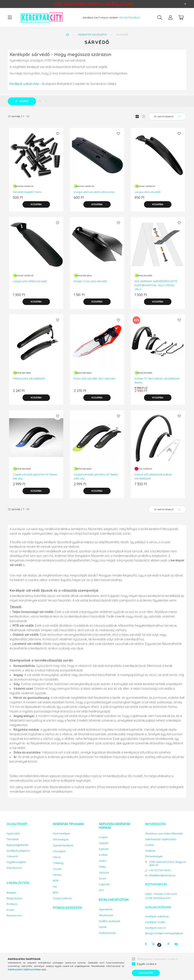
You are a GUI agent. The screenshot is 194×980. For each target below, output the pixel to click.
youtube (176, 944)
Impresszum (14, 868)
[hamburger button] (10, 17)
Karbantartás (107, 933)
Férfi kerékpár (61, 834)
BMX (56, 893)
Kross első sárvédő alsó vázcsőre (95, 378)
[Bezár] (185, 4)
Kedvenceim (14, 915)
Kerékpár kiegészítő (92, 35)
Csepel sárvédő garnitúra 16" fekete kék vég (35, 476)
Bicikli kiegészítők (114, 900)
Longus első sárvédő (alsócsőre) (94, 192)
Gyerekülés (106, 909)
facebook (146, 944)
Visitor (103, 861)
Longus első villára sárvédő (30, 281)
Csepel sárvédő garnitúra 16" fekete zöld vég (96, 476)
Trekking (58, 863)
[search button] (160, 17)
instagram (153, 944)
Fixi (55, 887)
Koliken (103, 855)
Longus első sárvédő (147, 192)
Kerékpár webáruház (24, 84)
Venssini (104, 873)
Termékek (13, 839)
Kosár (10, 910)
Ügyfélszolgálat (16, 862)
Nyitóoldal (13, 834)
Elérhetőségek (154, 856)
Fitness (57, 875)
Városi (57, 857)
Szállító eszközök (110, 921)
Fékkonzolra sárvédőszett (29, 378)
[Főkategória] (67, 35)
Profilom (12, 904)
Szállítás (150, 851)
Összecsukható (63, 898)
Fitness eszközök (67, 908)
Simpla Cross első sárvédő (90, 281)
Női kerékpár (61, 839)
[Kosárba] (36, 204)
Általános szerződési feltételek (164, 834)
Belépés (12, 893)
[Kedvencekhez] (58, 134)
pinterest (169, 944)
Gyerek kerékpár (63, 845)
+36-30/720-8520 (129, 18)
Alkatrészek (106, 915)
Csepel (103, 837)
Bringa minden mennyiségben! (164, 933)
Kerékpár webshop (157, 916)
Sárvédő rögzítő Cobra (27, 192)
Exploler (104, 849)
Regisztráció (14, 898)
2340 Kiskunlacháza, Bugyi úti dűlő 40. (168, 864)
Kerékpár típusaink (68, 824)
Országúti (59, 851)
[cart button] (181, 17)
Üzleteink (12, 856)
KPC (102, 890)
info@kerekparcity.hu (162, 875)
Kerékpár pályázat (18, 851)
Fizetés (149, 845)
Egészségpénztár (17, 845)
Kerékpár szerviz (155, 928)
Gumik (103, 927)
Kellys (102, 867)
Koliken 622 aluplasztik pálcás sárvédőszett (153, 476)
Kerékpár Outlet (155, 922)
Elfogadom (146, 973)
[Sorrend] (167, 116)
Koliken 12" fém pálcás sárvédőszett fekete (157, 380)
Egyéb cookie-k (147, 964)
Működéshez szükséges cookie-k (157, 959)
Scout (102, 878)
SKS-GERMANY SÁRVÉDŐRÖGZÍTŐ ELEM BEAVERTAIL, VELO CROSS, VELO (156, 285)
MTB (56, 881)
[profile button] (170, 17)
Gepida (103, 843)
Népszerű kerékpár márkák (115, 826)
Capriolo (104, 884)
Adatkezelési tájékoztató (161, 839)
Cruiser (57, 869)
